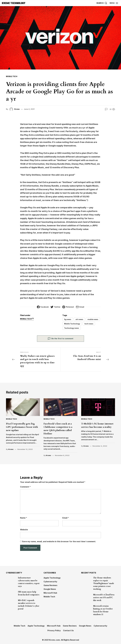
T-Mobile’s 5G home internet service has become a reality (97, 425)
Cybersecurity (50, 581)
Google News (50, 589)
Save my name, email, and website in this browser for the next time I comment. (59, 541)
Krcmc (17, 109)
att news (79, 319)
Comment (25, 487)
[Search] (102, 3)
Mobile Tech (12, 76)
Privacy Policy (54, 630)
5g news (68, 319)
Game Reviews (50, 585)
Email (66, 518)
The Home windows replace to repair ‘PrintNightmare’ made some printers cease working (104, 583)
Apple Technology (52, 578)
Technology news (72, 328)
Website (24, 530)
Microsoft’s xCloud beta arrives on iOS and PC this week (104, 597)
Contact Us (68, 630)
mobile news (93, 319)
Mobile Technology (72, 324)
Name (24, 518)
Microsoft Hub (50, 593)
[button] (114, 3)
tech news (89, 324)
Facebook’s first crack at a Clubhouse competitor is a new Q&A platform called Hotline (58, 428)
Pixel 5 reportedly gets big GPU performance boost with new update (22, 427)
